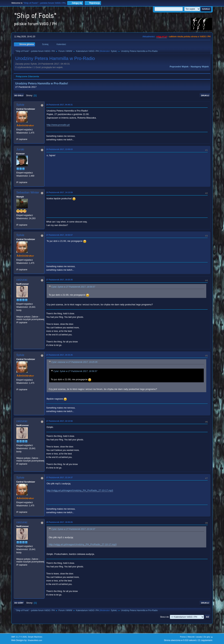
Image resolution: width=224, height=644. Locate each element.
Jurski (20, 149)
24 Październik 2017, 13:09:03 (59, 149)
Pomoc (183, 637)
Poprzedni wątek (179, 67)
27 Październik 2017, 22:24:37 (59, 477)
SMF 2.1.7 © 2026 (19, 637)
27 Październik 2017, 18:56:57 (59, 235)
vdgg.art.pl (162, 37)
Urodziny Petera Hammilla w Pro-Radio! (42, 83)
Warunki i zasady (195, 637)
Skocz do (164, 617)
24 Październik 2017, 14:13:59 (59, 192)
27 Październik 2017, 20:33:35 (59, 355)
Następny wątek (200, 67)
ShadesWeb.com (35, 640)
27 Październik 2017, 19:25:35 (59, 280)
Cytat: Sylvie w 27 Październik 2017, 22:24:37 (73, 529)
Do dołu (19, 95)
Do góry (19, 603)
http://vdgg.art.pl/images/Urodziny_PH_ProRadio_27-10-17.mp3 (80, 490)
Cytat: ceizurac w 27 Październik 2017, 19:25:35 (74, 362)
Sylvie (114, 51)
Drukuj (205, 95)
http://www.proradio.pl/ (58, 125)
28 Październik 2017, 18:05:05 (59, 522)
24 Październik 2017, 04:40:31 (59, 105)
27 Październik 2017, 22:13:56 (59, 421)
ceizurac (22, 280)
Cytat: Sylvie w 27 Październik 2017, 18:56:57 (73, 287)
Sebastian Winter (28, 192)
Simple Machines (35, 637)
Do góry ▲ (208, 637)
